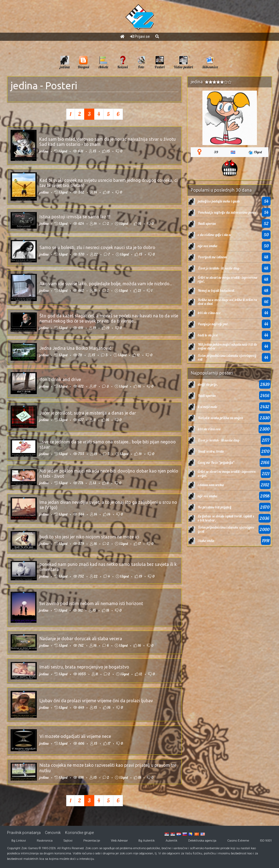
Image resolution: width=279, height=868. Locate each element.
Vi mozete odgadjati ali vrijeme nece (75, 736)
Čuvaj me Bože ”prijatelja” (216, 462)
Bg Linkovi (19, 841)
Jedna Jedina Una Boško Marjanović (75, 348)
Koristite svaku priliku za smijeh (220, 418)
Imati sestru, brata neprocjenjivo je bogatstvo (84, 667)
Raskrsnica (45, 841)
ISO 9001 (266, 841)
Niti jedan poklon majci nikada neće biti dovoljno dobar (228, 346)
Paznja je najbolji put (213, 324)
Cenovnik (53, 833)
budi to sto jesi (208, 335)
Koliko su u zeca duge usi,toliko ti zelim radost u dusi (227, 302)
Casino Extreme (238, 841)
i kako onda (206, 541)
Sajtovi (68, 841)
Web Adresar (119, 841)
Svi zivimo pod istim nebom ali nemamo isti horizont (91, 603)
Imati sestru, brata (211, 451)
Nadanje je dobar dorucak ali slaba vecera (81, 639)
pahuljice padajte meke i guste (219, 201)
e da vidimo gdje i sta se (215, 235)
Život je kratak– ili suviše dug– (219, 268)
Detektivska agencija (202, 841)
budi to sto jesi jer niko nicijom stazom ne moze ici (89, 537)
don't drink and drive (60, 379)
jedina (24, 86)
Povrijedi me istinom (212, 257)
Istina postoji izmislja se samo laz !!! (75, 217)
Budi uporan (207, 223)
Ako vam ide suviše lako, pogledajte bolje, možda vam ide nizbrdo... (106, 284)
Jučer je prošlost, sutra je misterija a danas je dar (88, 413)
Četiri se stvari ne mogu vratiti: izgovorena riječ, (228, 279)
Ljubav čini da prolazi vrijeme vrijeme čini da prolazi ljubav (96, 701)
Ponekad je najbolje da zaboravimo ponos (227, 212)
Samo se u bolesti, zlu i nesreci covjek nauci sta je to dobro (97, 247)
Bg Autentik (147, 841)
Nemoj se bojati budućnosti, (217, 290)
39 (216, 152)
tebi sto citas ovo (209, 313)
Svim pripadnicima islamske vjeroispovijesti (227, 357)
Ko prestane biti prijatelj (215, 507)
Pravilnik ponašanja (24, 833)
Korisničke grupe (79, 833)
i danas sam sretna (211, 485)
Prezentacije (92, 841)
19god (255, 152)
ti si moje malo (208, 407)
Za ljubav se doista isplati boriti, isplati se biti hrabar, (226, 518)
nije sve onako (208, 246)
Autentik (172, 841)
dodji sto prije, (208, 384)
